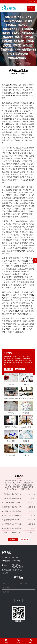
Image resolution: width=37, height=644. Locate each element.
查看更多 (8, 369)
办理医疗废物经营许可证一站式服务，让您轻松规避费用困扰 (12, 520)
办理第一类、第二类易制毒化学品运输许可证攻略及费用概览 (12, 511)
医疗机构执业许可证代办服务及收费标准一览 (12, 494)
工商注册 (11, 153)
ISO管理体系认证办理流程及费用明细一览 (12, 503)
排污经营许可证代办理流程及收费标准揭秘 (12, 516)
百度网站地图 (6, 570)
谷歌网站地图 (18, 570)
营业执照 (11, 85)
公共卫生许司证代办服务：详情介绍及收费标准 (12, 533)
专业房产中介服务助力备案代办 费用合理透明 (12, 528)
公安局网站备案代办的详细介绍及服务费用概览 (12, 507)
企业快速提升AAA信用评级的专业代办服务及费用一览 (12, 498)
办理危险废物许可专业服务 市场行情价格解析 (12, 524)
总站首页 (5, 573)
